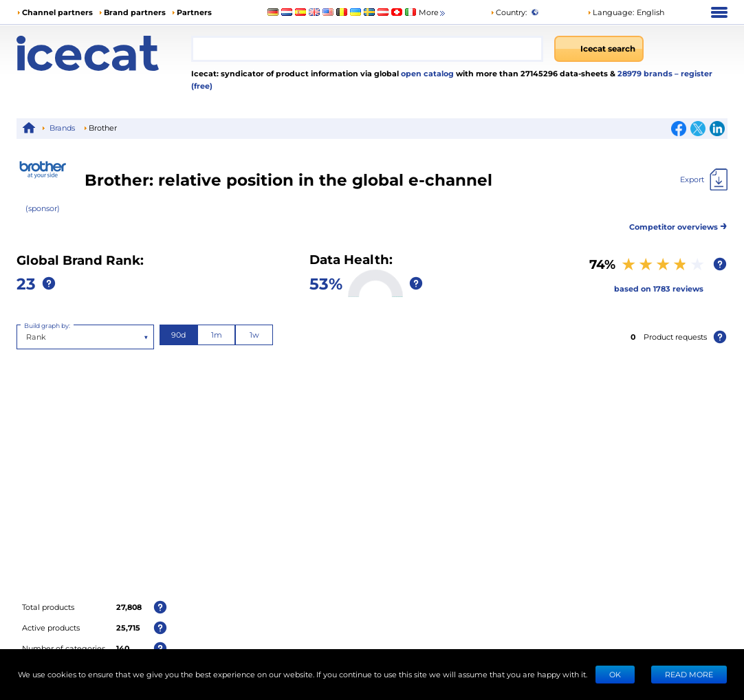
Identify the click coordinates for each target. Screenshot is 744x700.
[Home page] (104, 53)
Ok (615, 674)
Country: (508, 12)
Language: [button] (611, 12)
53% (326, 283)
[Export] (704, 179)
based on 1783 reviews (659, 288)
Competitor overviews (678, 225)
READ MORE (689, 674)
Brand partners (135, 12)
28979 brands (646, 73)
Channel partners (57, 12)
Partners (194, 12)
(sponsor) (43, 208)
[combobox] (367, 49)
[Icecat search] (599, 49)
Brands (62, 128)
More (433, 13)
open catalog (426, 73)
